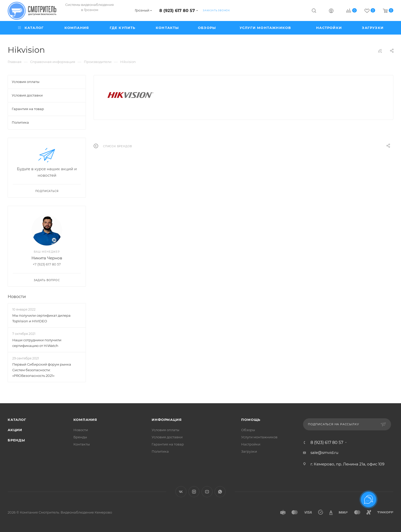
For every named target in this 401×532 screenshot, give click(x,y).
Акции (15, 430)
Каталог (17, 420)
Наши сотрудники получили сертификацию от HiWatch (37, 343)
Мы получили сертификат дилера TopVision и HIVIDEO (41, 318)
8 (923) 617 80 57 (177, 11)
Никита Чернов (47, 258)
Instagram (194, 492)
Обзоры (248, 430)
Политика (160, 451)
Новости (17, 297)
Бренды (16, 440)
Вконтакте (181, 492)
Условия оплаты (165, 430)
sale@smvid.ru (324, 453)
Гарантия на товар (168, 444)
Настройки (251, 444)
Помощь (251, 420)
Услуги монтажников (259, 437)
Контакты (82, 444)
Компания (85, 420)
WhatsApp (220, 492)
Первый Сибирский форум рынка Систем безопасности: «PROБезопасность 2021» (42, 370)
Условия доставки (167, 437)
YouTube (207, 492)
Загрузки (249, 451)
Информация (167, 420)
